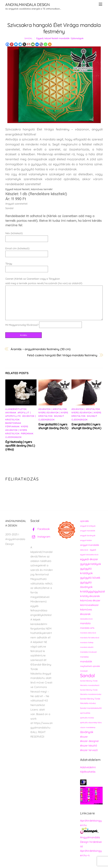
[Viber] (41, 44)
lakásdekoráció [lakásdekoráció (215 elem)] (86, 619)
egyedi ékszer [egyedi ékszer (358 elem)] (89, 559)
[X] (24, 44)
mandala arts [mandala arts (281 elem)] (87, 628)
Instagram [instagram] (40, 537)
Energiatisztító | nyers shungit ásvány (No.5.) (53, 426)
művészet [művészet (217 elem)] (84, 671)
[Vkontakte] (37, 44)
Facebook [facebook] (40, 529)
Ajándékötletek (16, 409)
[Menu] (100, 4)
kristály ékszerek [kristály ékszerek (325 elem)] (90, 596)
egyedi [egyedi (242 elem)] (93, 550)
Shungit (59, 416)
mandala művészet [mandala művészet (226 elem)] (88, 652)
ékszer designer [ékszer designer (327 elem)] (90, 741)
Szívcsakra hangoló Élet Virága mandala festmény (54, 28)
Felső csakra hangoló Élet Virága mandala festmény (62, 355)
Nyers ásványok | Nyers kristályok (17, 430)
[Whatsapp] (46, 44)
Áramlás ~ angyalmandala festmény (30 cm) (41, 349)
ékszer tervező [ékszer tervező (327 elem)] (89, 750)
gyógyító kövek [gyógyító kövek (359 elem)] (90, 578)
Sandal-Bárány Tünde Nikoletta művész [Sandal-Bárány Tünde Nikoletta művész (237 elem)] (90, 701)
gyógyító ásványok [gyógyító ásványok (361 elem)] (86, 585)
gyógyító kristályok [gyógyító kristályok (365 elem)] (86, 571)
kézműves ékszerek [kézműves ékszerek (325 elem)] (86, 612)
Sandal (29, 38)
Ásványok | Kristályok (53, 409)
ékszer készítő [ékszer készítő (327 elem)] (89, 745)
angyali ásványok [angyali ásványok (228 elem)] (88, 535)
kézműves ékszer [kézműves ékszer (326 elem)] (90, 600)
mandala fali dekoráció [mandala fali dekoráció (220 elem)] (90, 638)
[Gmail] (29, 44)
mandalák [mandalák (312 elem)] (86, 661)
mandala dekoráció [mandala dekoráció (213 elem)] (88, 633)
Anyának (11, 413)
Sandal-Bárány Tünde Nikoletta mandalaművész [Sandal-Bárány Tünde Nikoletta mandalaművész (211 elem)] (91, 692)
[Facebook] (7, 44)
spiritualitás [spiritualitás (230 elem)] (85, 713)
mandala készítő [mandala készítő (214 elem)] (87, 647)
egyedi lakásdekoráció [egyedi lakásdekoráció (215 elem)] (89, 555)
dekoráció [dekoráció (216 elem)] (84, 550)
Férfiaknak (12, 426)
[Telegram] (20, 44)
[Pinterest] (12, 44)
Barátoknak (13, 423)
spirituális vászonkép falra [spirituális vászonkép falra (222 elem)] (91, 722)
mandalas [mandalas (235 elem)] (84, 657)
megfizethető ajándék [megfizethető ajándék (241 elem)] (90, 666)
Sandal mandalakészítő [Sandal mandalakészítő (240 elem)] (91, 708)
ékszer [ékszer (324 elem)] (84, 737)
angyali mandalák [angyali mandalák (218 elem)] (88, 531)
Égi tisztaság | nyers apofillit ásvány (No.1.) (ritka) (20, 446)
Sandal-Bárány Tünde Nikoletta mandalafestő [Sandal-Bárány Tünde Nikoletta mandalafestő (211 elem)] (90, 683)
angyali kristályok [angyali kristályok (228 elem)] (88, 526)
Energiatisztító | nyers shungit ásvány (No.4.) (86, 426)
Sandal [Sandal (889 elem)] (87, 676)
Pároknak (27, 434)
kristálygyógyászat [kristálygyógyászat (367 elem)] (92, 591)
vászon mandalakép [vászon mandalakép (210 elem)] (88, 727)
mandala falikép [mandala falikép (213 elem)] (87, 642)
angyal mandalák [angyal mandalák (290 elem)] (90, 545)
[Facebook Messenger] (16, 44)
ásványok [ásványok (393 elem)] (87, 732)
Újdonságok (77, 38)
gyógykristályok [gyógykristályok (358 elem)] (91, 564)
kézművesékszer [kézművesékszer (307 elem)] (89, 605)
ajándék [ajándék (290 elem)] (84, 521)
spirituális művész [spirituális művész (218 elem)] (87, 718)
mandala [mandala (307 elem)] (85, 623)
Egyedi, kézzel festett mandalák (53, 38)
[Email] (33, 44)
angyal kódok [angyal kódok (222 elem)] (86, 540)
